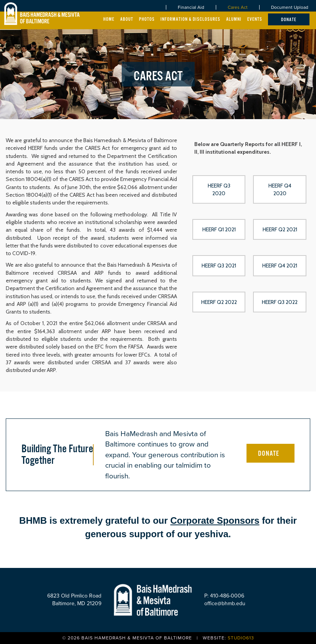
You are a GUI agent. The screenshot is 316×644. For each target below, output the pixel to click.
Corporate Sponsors (215, 520)
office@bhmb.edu (225, 603)
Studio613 (241, 638)
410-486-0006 (227, 596)
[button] (219, 190)
